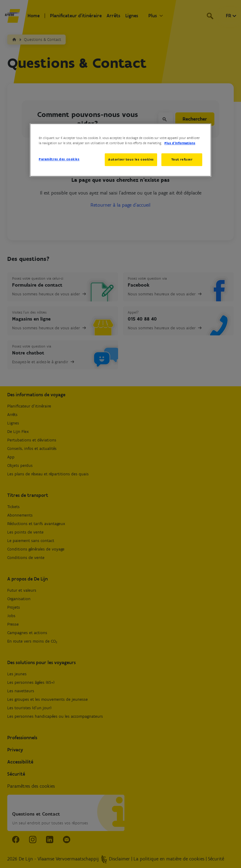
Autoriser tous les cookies (131, 159)
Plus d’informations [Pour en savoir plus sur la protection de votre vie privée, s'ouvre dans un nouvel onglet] (180, 143)
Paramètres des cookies (59, 159)
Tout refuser (182, 159)
